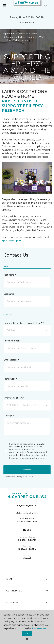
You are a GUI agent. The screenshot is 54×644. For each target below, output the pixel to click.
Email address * (11, 360)
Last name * (9, 294)
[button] (40, 6)
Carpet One (8, 34)
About (22, 34)
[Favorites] (46, 6)
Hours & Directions (27, 521)
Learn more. (39, 628)
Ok (27, 634)
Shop (27, 579)
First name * (10, 275)
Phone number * (12, 341)
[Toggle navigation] (4, 6)
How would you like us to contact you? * (23, 323)
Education (27, 602)
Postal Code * (10, 379)
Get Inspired (27, 591)
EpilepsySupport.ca (13, 241)
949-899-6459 (27, 23)
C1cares (33, 34)
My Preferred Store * (14, 398)
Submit (27, 470)
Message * (9, 416)
